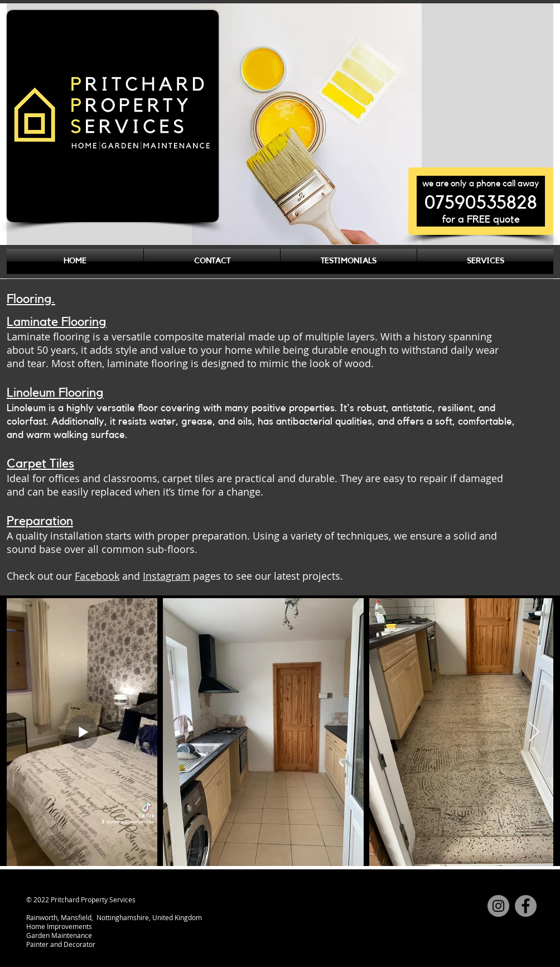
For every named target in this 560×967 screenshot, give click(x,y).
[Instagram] (498, 906)
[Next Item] (534, 732)
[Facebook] (526, 906)
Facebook (97, 576)
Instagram (166, 576)
